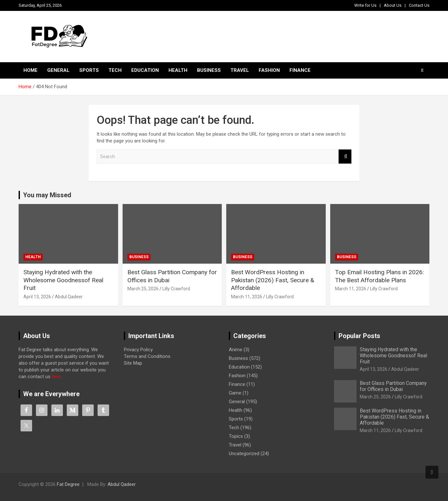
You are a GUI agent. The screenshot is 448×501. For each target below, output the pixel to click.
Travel (240, 70)
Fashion (269, 70)
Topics (236, 436)
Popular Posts (359, 336)
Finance (300, 70)
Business (209, 70)
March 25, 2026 (143, 289)
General (58, 70)
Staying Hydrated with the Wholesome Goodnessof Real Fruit (63, 280)
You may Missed (47, 195)
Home (30, 70)
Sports (89, 70)
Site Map (133, 363)
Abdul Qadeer (69, 297)
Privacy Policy (138, 350)
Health (178, 70)
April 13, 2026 (37, 297)
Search (345, 157)
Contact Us (419, 5)
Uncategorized (244, 454)
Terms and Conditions (147, 356)
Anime (236, 350)
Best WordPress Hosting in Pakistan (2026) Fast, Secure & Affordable (273, 280)
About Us (393, 5)
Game (235, 393)
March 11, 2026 (247, 297)
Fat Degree (68, 484)
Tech (115, 70)
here (56, 377)
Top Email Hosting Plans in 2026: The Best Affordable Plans (379, 276)
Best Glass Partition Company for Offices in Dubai (393, 386)
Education (145, 70)
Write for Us (365, 5)
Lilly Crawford (176, 289)
